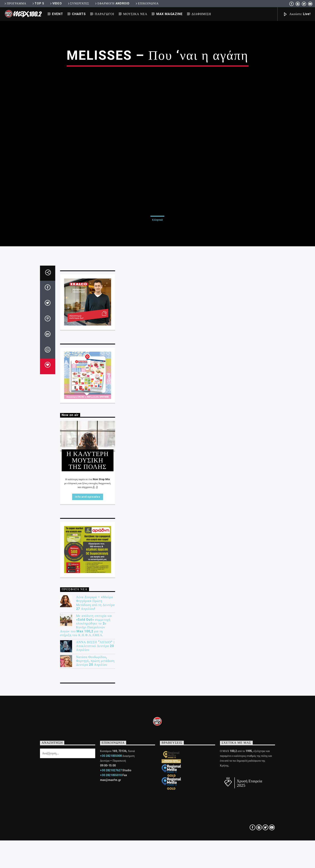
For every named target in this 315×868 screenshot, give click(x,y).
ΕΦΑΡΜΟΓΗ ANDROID (112, 4)
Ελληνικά (157, 321)
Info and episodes (87, 719)
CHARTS (79, 14)
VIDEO (56, 4)
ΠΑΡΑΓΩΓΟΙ (105, 14)
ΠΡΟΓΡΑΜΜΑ (15, 4)
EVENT (57, 14)
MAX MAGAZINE (169, 14)
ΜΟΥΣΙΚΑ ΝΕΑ (135, 14)
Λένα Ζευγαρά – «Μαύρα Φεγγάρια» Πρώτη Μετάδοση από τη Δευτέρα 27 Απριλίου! (95, 825)
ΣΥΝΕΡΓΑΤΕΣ (78, 4)
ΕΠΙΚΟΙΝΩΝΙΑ (147, 4)
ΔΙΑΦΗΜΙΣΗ (201, 14)
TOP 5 (38, 4)
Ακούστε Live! (297, 14)
